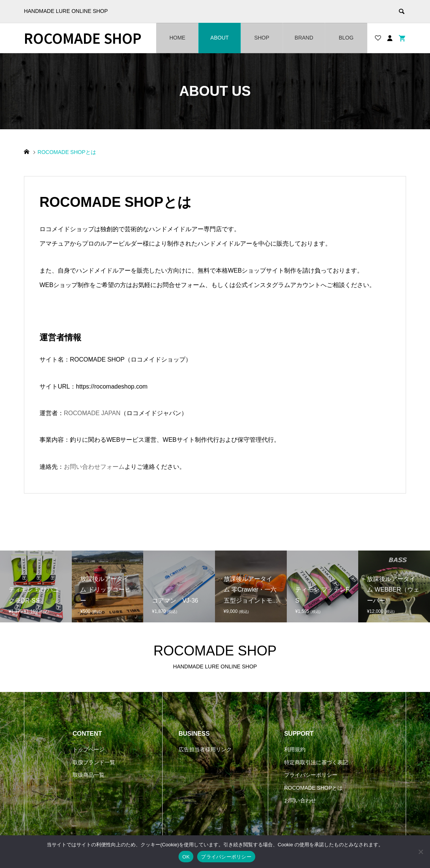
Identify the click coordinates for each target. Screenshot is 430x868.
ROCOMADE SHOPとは (313, 788)
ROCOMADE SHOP (83, 38)
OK (186, 857)
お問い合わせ (300, 800)
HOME (177, 38)
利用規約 (295, 749)
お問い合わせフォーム (94, 467)
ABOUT (220, 38)
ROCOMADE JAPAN (92, 413)
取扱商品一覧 (89, 775)
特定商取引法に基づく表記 (316, 762)
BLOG (346, 38)
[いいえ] (421, 852)
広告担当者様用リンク (205, 749)
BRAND (304, 38)
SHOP (262, 38)
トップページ (89, 749)
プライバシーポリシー (311, 775)
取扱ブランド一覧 (94, 762)
